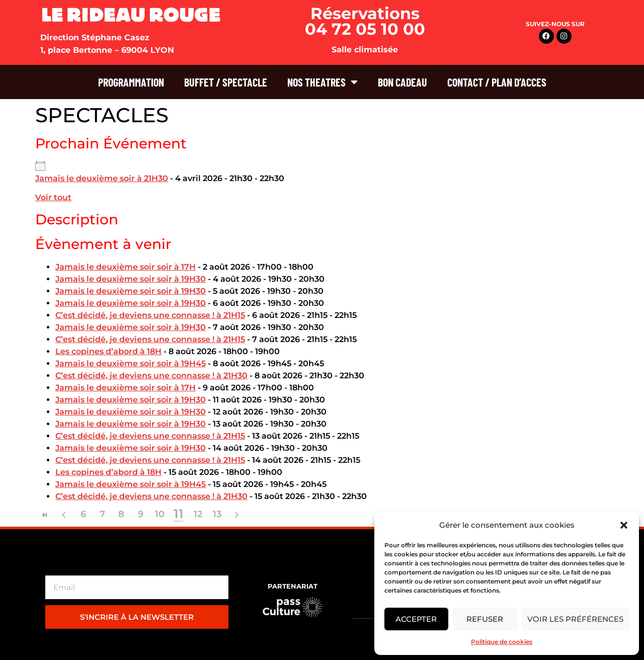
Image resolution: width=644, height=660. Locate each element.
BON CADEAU (403, 82)
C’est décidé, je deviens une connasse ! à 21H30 (151, 376)
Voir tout (53, 197)
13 (217, 514)
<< (45, 515)
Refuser (485, 619)
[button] (624, 525)
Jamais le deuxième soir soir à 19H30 (131, 279)
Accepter (416, 619)
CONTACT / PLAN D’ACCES (497, 82)
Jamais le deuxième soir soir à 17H (126, 267)
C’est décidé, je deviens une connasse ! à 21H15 (150, 315)
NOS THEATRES (323, 82)
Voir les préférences (575, 619)
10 (160, 514)
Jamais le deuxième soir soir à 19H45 (131, 363)
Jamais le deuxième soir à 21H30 (102, 178)
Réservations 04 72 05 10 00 (365, 21)
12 (198, 514)
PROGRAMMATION (131, 82)
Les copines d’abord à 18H (108, 351)
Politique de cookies (502, 642)
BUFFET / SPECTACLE (226, 82)
